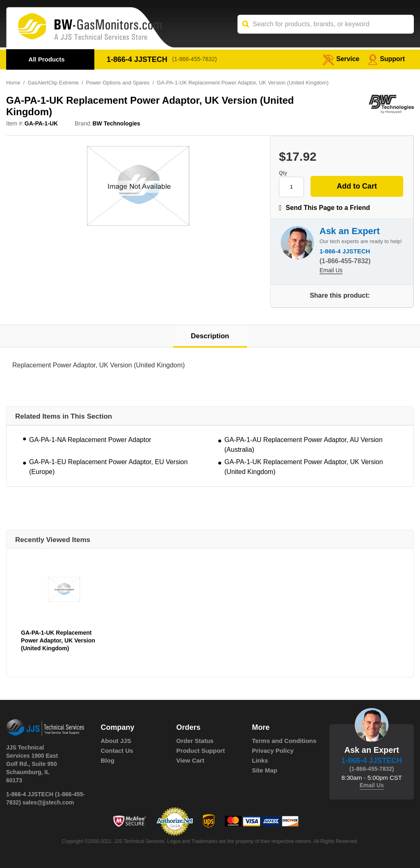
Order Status (195, 741)
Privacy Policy (273, 751)
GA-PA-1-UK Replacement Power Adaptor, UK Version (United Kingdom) (304, 467)
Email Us (331, 271)
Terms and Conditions (284, 741)
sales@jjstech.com (48, 802)
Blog (108, 760)
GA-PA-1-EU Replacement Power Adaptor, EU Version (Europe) (108, 467)
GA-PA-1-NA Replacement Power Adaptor (90, 440)
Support (387, 59)
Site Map (265, 770)
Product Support (201, 751)
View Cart (190, 760)
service (341, 59)
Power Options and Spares (118, 83)
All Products (46, 59)
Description (210, 336)
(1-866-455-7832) (195, 59)
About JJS (116, 741)
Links (260, 760)
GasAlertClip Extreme (53, 83)
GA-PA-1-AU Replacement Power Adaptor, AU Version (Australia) (304, 445)
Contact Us (117, 751)
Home (13, 83)
